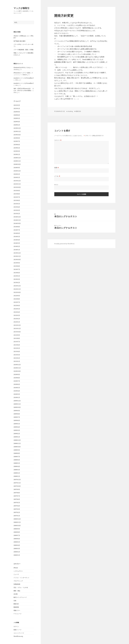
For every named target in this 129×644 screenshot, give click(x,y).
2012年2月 (17, 319)
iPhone (16, 568)
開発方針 (16, 604)
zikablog (70, 111)
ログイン (16, 626)
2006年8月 (17, 532)
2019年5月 (17, 148)
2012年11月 (17, 289)
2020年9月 (17, 112)
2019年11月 (17, 131)
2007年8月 (17, 493)
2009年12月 (17, 401)
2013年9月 (17, 263)
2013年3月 (17, 279)
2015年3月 (17, 210)
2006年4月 (17, 545)
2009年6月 (17, 420)
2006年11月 (17, 522)
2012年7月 (17, 302)
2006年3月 (17, 549)
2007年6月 (17, 499)
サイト (56, 185)
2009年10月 (17, 407)
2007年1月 (17, 516)
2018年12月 (17, 158)
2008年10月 (17, 447)
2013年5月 (17, 276)
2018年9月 (17, 168)
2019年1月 (17, 154)
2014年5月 (17, 237)
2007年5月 (17, 503)
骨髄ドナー (17, 610)
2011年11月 (17, 328)
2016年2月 (17, 174)
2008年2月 (17, 473)
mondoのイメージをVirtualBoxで (24, 78)
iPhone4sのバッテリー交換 (22, 73)
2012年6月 (17, 305)
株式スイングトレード (20, 597)
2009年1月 (17, 437)
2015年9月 (17, 191)
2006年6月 (17, 539)
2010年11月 (17, 368)
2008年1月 (17, 476)
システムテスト (18, 571)
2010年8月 (17, 378)
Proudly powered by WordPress (64, 244)
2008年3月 (17, 470)
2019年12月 (17, 128)
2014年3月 (17, 243)
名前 (57, 168)
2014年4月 (17, 240)
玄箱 (15, 601)
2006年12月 (17, 519)
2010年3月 (17, 394)
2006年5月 (17, 542)
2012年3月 (17, 315)
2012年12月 (17, 286)
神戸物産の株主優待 (19, 41)
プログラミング (18, 581)
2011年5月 (17, 348)
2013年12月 (17, 253)
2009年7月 (17, 417)
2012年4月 (17, 312)
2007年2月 (17, 512)
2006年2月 (17, 552)
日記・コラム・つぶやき (21, 587)
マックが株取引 (22, 8)
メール (57, 176)
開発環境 (16, 607)
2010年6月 (17, 384)
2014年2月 (17, 246)
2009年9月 (17, 411)
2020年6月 (17, 115)
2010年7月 (17, 381)
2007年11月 (17, 483)
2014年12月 (17, 217)
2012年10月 (17, 292)
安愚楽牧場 (17, 584)
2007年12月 (17, 480)
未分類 (16, 594)
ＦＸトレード (18, 614)
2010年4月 (17, 391)
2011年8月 (17, 338)
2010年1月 (17, 397)
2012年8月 (17, 299)
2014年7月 (17, 230)
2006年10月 (17, 526)
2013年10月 (17, 260)
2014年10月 (17, 223)
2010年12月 (17, 365)
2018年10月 (17, 164)
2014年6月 (17, 233)
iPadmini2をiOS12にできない (23, 67)
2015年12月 (17, 181)
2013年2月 (17, 283)
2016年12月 (17, 171)
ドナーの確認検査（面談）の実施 (23, 50)
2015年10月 (17, 187)
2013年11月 (17, 256)
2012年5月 (17, 309)
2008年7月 (17, 457)
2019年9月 (17, 138)
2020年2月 (17, 125)
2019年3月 (17, 151)
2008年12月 (17, 440)
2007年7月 (17, 496)
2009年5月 (17, 424)
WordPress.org (18, 636)
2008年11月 (17, 443)
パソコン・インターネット (21, 578)
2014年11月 (17, 220)
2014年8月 (17, 227)
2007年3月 (17, 509)
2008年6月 (17, 460)
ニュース (16, 574)
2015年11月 (17, 184)
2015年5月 (17, 204)
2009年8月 (17, 414)
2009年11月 (17, 404)
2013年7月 (17, 269)
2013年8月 (17, 266)
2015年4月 (17, 207)
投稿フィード (18, 630)
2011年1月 (17, 361)
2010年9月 (17, 374)
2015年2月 (17, 214)
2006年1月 (17, 555)
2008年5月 (17, 463)
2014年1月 (17, 250)
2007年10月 (17, 486)
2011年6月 (17, 345)
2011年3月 (17, 355)
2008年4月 (17, 466)
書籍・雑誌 (17, 591)
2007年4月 (17, 506)
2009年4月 (17, 427)
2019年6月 (17, 145)
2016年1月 (17, 177)
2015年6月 (17, 200)
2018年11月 (17, 161)
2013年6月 (17, 273)
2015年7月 (17, 197)
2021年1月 (17, 108)
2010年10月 (17, 371)
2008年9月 (17, 450)
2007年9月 (17, 489)
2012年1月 (17, 322)
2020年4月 (17, 122)
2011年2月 (17, 358)
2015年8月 (17, 194)
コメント (58, 140)
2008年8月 (17, 453)
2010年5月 (17, 388)
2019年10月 (17, 135)
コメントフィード (19, 633)
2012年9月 (17, 296)
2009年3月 (17, 430)
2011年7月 (17, 342)
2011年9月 (17, 335)
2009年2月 (17, 434)
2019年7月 (17, 141)
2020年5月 (17, 118)
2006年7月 (17, 535)
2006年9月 (17, 529)
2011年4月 (17, 351)
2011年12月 (17, 325)
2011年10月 (17, 332)
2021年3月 (17, 105)
